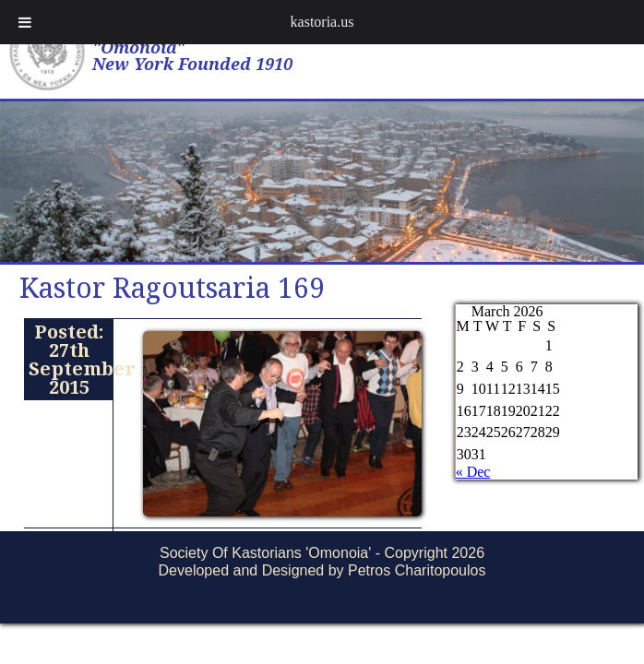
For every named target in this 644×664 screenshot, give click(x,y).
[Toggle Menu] (25, 22)
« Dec (473, 472)
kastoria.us (322, 22)
